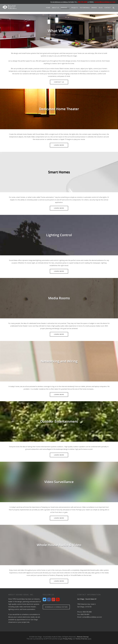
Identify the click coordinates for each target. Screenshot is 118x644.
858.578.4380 (83, 2)
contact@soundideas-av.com (105, 2)
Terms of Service (81, 639)
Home (48, 8)
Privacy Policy (68, 639)
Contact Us (60, 83)
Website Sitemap (83, 637)
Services (65, 8)
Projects (74, 8)
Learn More (60, 146)
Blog (101, 8)
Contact (108, 8)
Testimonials (85, 8)
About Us (55, 8)
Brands (94, 8)
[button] (114, 8)
